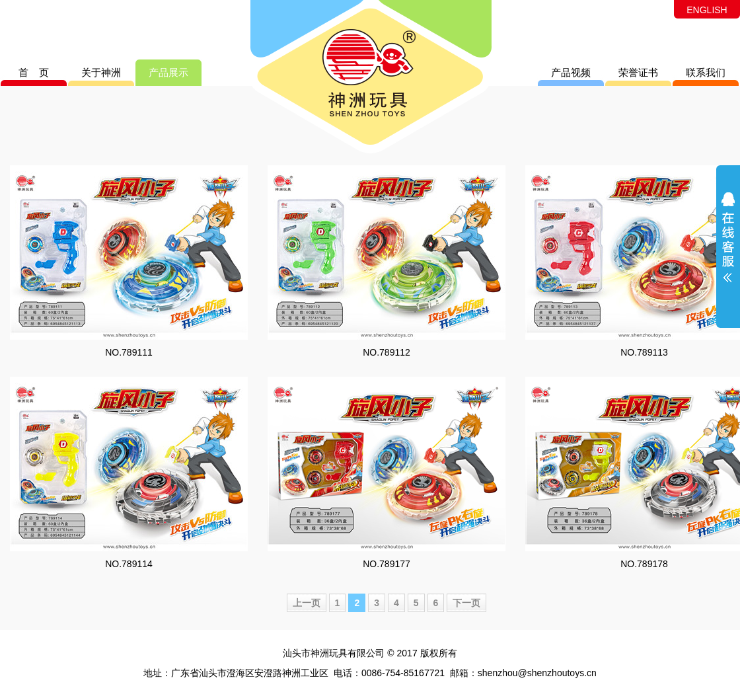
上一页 (307, 603)
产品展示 (168, 72)
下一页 (466, 603)
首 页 (34, 72)
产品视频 (571, 72)
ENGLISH (707, 10)
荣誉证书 (638, 72)
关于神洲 (101, 72)
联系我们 (706, 72)
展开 (728, 246)
